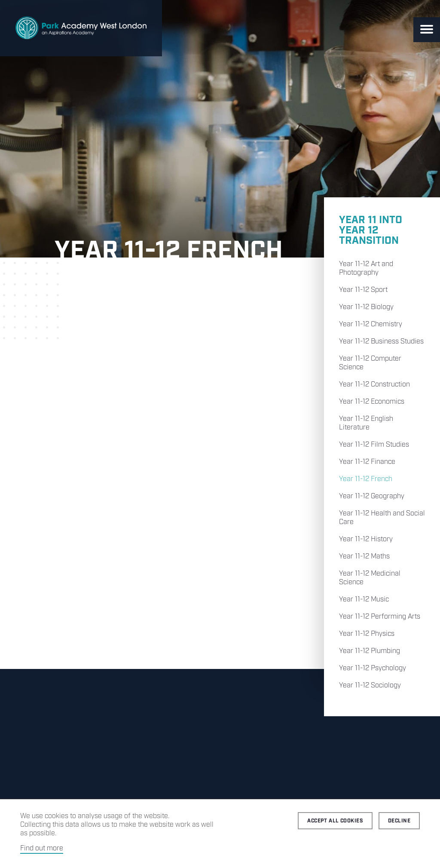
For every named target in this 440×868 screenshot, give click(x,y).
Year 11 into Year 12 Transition (371, 230)
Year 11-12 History (366, 539)
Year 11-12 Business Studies (381, 342)
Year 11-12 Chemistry (371, 324)
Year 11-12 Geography (372, 496)
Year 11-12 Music (364, 600)
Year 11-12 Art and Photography (366, 268)
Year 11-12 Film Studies (374, 445)
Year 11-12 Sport (363, 290)
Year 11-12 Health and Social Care (382, 518)
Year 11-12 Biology (366, 307)
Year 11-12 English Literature (366, 423)
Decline (399, 821)
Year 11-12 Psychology (373, 668)
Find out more (42, 848)
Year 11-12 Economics (372, 402)
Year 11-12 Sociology (370, 686)
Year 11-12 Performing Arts (380, 617)
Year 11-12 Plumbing (370, 651)
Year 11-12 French (366, 479)
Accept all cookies (335, 821)
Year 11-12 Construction (374, 385)
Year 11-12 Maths (364, 557)
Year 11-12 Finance (367, 462)
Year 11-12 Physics (367, 634)
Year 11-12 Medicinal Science (370, 578)
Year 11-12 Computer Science (370, 363)
